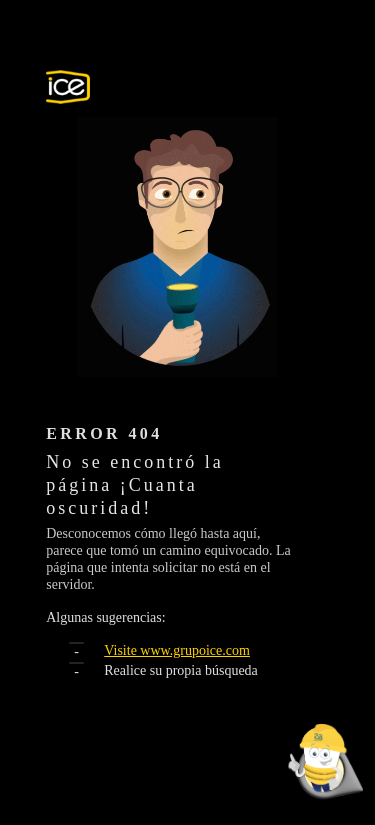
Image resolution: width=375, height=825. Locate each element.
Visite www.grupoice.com (177, 650)
